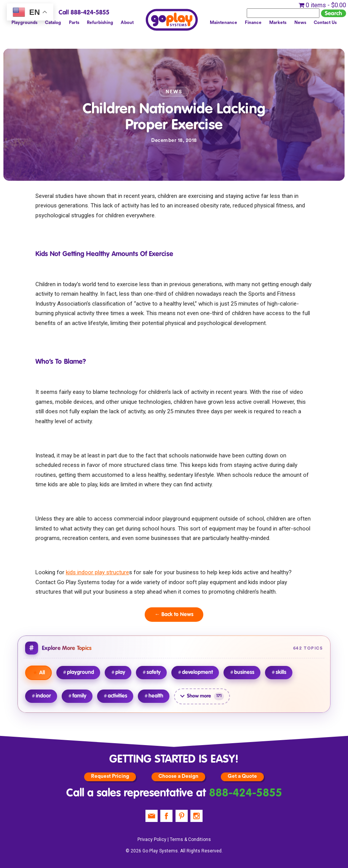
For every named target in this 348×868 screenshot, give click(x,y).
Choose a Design (178, 776)
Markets (278, 22)
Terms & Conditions (190, 839)
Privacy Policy (152, 839)
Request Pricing (110, 776)
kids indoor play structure (97, 572)
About (128, 22)
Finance (253, 22)
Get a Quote (242, 776)
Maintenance (223, 22)
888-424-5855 (246, 793)
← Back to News (174, 615)
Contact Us (325, 22)
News (300, 22)
